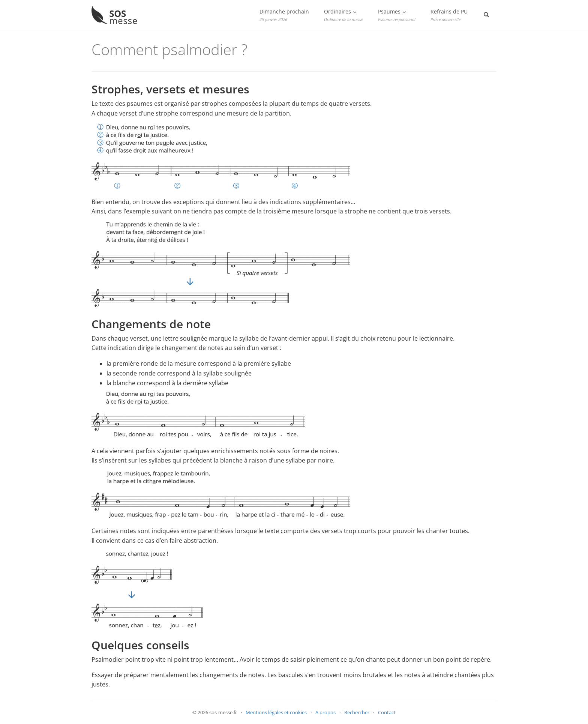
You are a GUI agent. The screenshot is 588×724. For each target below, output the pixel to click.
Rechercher (357, 712)
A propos (325, 712)
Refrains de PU (449, 15)
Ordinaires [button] (343, 15)
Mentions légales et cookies (276, 712)
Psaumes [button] (397, 15)
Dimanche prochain (284, 15)
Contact (387, 712)
